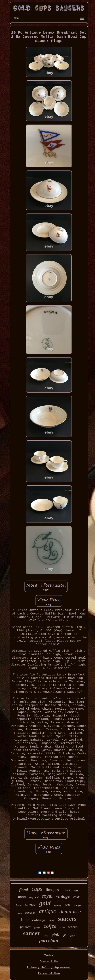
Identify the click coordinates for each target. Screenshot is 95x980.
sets (68, 905)
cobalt (66, 890)
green (37, 928)
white (46, 936)
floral (24, 890)
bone (19, 905)
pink (55, 934)
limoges (52, 890)
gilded (72, 936)
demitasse (70, 911)
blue (25, 920)
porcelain (49, 940)
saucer (31, 933)
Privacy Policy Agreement (49, 968)
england (34, 898)
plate (52, 920)
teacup (73, 927)
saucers (67, 919)
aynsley (58, 906)
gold (45, 903)
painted (25, 927)
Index (49, 956)
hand (22, 897)
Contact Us (49, 962)
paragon (78, 906)
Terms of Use (49, 974)
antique (47, 911)
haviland (30, 913)
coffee (50, 926)
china (31, 904)
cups (37, 889)
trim (62, 927)
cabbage (39, 920)
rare (76, 891)
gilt (65, 935)
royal (47, 896)
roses (19, 913)
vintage (63, 896)
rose (76, 897)
